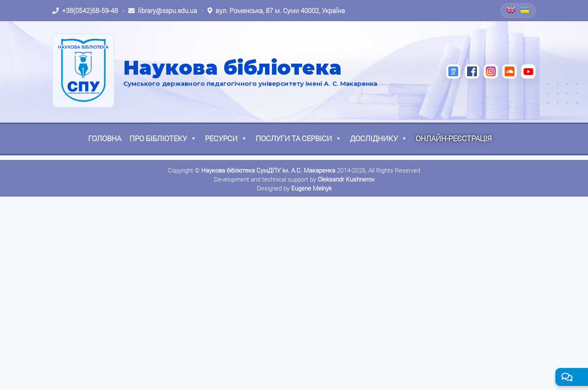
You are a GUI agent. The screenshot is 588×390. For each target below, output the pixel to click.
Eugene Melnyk (311, 188)
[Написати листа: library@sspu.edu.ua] (163, 11)
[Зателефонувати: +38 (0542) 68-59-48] (85, 11)
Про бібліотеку (163, 138)
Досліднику (379, 138)
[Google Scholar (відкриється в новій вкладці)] (453, 71)
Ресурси (226, 138)
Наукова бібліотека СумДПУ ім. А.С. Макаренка (268, 170)
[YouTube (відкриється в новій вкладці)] (528, 71)
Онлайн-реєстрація (454, 138)
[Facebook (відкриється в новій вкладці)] (472, 71)
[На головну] (83, 71)
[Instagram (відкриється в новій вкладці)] (491, 71)
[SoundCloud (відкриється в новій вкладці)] (510, 71)
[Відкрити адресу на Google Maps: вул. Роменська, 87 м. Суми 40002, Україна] (276, 11)
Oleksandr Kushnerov (346, 179)
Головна (105, 138)
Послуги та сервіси (299, 138)
